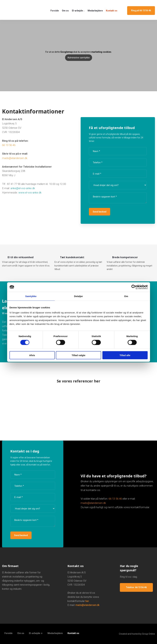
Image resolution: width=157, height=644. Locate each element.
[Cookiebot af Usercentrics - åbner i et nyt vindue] (134, 287)
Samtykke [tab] (31, 296)
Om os (65, 11)
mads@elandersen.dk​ (15, 158)
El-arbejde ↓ (78, 11)
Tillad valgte (78, 355)
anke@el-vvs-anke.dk (23, 188)
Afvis (32, 355)
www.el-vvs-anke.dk (30, 193)
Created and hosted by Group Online (137, 634)
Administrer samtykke (79, 58)
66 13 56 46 (9, 145)
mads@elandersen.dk (93, 503)
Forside (55, 11)
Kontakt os (112, 11)
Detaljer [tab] (79, 296)
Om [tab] (126, 296)
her (87, 601)
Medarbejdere (95, 11)
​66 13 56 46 (115, 499)
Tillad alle (125, 355)
